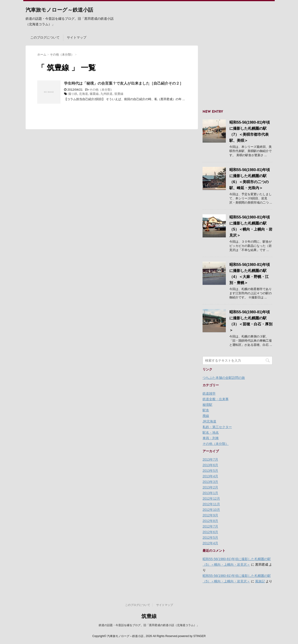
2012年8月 (210, 521)
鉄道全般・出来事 (216, 399)
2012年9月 (210, 515)
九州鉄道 (106, 94)
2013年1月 (210, 493)
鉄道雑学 (209, 393)
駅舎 (206, 410)
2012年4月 (210, 543)
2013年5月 (210, 471)
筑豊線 (119, 94)
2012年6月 (210, 532)
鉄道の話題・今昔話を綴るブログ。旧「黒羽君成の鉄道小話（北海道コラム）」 (149, 625)
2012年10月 (211, 510)
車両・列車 (211, 438)
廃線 (206, 416)
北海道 (83, 94)
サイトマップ (77, 37)
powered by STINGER (192, 636)
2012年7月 (210, 526)
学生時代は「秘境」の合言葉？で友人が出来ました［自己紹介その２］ (124, 83)
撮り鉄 (73, 94)
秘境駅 (207, 405)
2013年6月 (210, 465)
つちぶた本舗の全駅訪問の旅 (224, 378)
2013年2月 (210, 487)
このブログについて (45, 37)
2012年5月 (210, 538)
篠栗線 (94, 94)
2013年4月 (210, 476)
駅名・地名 (211, 433)
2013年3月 (210, 482)
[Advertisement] (237, 75)
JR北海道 (209, 421)
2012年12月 (211, 499)
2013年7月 (210, 459)
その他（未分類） (102, 90)
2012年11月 (211, 504)
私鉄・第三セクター (217, 427)
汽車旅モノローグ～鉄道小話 (59, 10)
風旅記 (260, 581)
